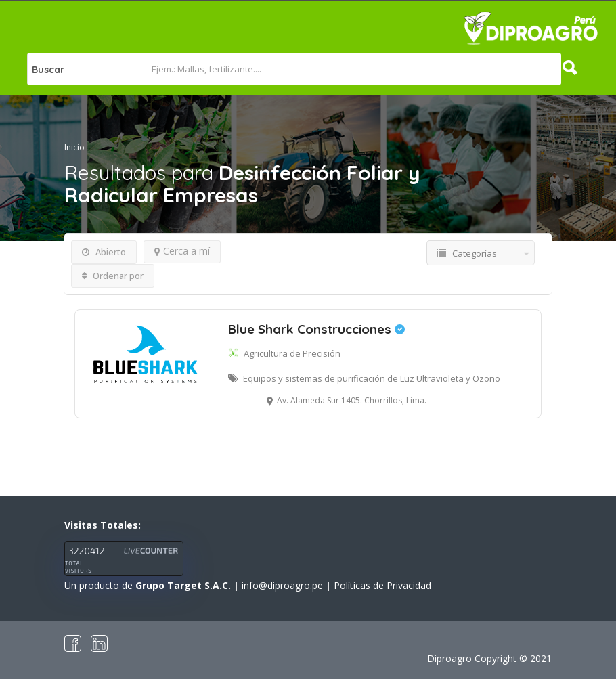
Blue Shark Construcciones (316, 329)
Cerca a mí (182, 251)
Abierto (104, 252)
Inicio (74, 147)
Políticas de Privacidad (382, 585)
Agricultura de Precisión (292, 353)
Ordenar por (113, 276)
